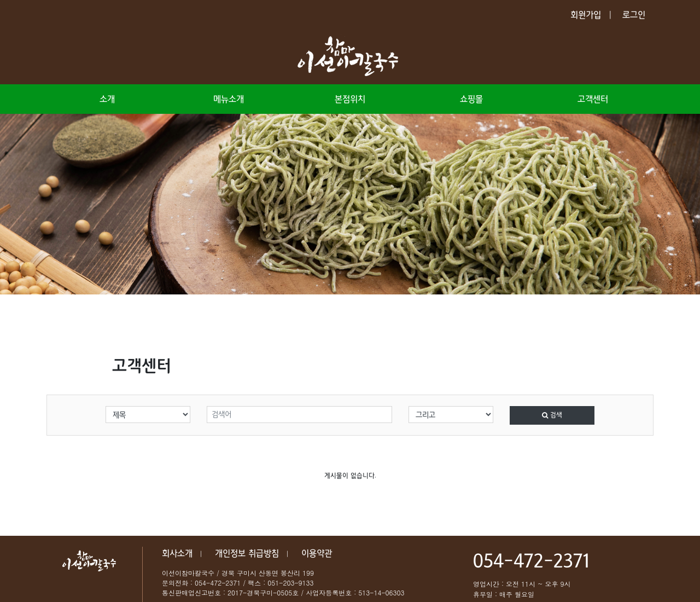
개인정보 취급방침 (247, 553)
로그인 (634, 15)
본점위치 (350, 99)
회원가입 (586, 15)
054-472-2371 (531, 562)
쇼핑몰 (471, 99)
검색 (552, 415)
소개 (107, 99)
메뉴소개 (229, 99)
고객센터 (593, 99)
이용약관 (317, 553)
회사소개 (177, 553)
